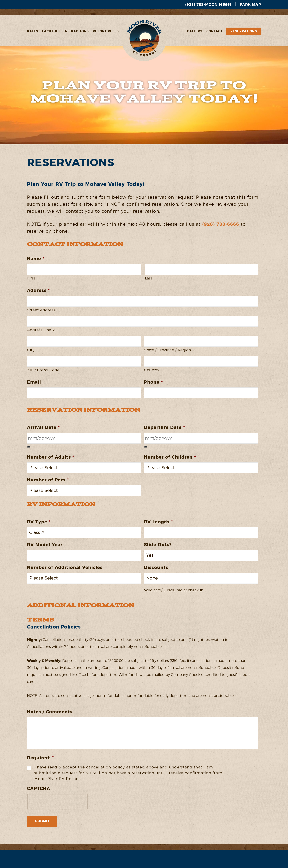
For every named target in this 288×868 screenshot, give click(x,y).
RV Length (158, 522)
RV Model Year (45, 545)
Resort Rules (106, 31)
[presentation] (57, 802)
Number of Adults (51, 457)
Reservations (244, 31)
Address (38, 290)
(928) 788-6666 (221, 224)
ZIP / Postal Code (43, 370)
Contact (214, 31)
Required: (40, 758)
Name (36, 259)
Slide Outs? (158, 545)
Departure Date (164, 427)
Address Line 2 (41, 330)
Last (149, 278)
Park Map (250, 5)
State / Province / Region (168, 350)
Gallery (195, 31)
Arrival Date (43, 427)
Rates (33, 31)
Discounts (156, 568)
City (31, 350)
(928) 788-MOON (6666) (208, 5)
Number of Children (170, 457)
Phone (153, 382)
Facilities (51, 31)
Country (152, 370)
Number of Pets (48, 480)
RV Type (39, 522)
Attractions (77, 31)
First (31, 278)
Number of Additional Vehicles (65, 568)
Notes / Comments (50, 712)
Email (34, 382)
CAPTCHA (39, 789)
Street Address (41, 310)
